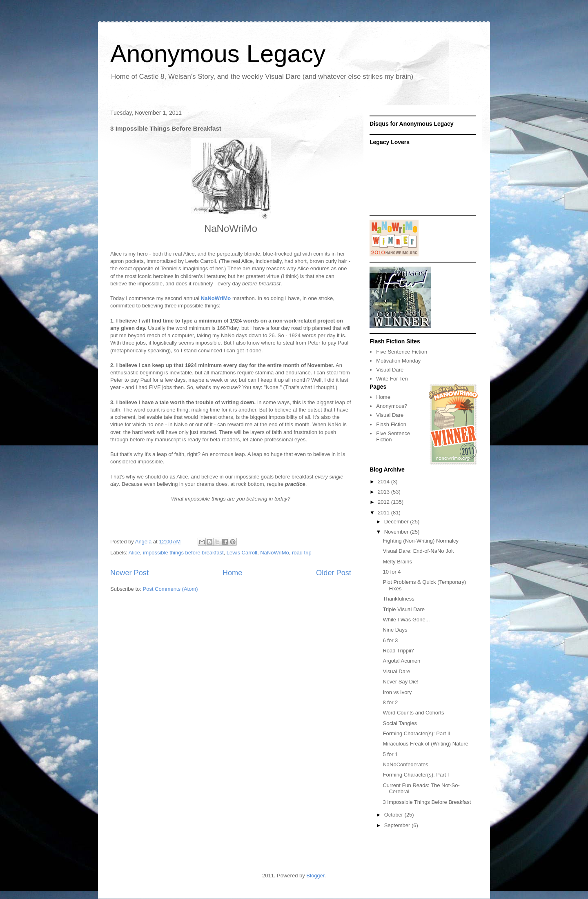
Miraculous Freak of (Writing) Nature (425, 744)
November (397, 532)
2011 (384, 513)
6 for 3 (390, 640)
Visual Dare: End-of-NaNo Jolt (418, 551)
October (394, 815)
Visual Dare (390, 370)
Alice (134, 553)
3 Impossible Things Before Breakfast (427, 802)
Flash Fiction (391, 424)
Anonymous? (392, 406)
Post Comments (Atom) (170, 589)
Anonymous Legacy (218, 54)
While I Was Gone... (406, 620)
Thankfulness (398, 599)
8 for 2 (390, 702)
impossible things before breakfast (183, 553)
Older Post (334, 573)
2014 (384, 482)
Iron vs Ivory (397, 692)
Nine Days (395, 630)
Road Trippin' (398, 651)
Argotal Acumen (401, 661)
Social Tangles (400, 723)
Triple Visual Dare (404, 609)
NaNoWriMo (275, 553)
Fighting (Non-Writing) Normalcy (420, 541)
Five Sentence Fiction (402, 352)
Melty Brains (397, 562)
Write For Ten (392, 379)
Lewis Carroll (242, 553)
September (398, 825)
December (397, 522)
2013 (384, 492)
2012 (384, 502)
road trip (302, 553)
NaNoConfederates (405, 764)
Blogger (315, 876)
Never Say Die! (400, 682)
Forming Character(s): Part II (416, 733)
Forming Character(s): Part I (416, 775)
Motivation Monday (398, 361)
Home (233, 573)
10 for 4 (392, 572)
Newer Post (129, 573)
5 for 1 (390, 754)
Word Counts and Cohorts (413, 713)
